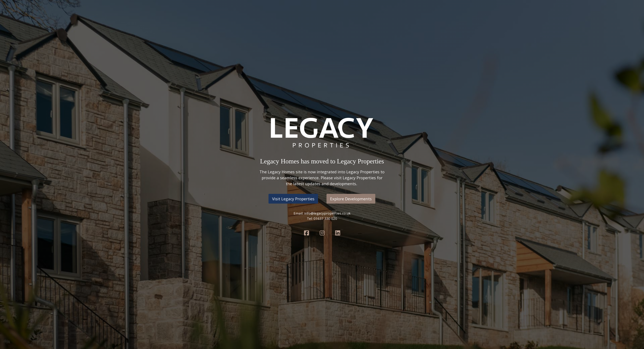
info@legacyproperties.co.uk (327, 213)
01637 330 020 (325, 219)
